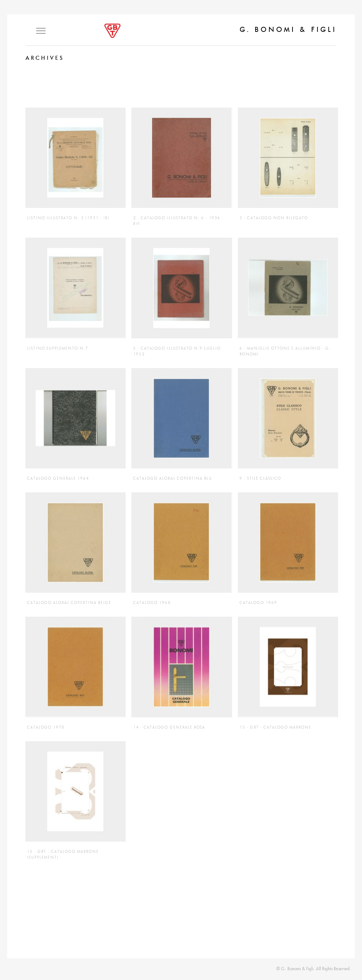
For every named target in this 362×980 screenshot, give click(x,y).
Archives (45, 58)
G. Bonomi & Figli (288, 29)
